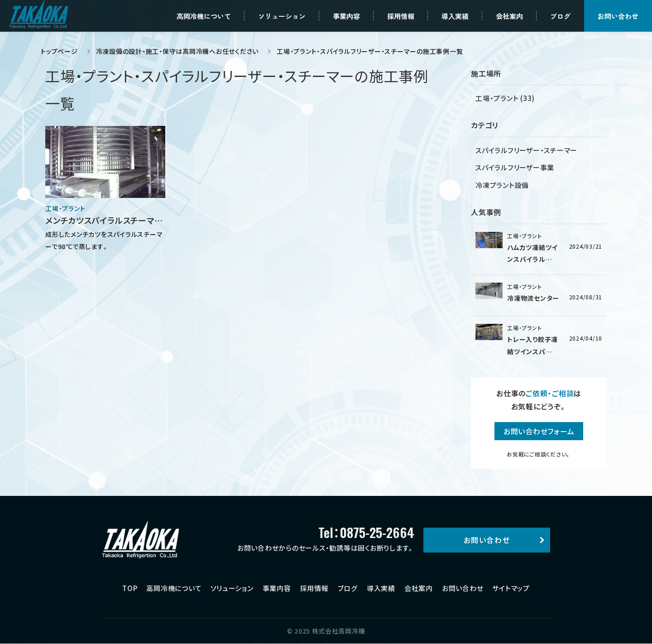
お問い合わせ (463, 588)
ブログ (348, 588)
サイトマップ (511, 588)
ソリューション (232, 588)
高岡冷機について (174, 588)
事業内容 (277, 588)
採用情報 (314, 588)
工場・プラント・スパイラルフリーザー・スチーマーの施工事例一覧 (370, 51)
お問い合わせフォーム (539, 431)
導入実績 (381, 588)
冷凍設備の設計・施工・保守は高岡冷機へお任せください (177, 51)
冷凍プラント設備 (502, 185)
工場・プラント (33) (505, 98)
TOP (130, 588)
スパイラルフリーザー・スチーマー (526, 150)
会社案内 (419, 588)
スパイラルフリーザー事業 (515, 167)
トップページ (59, 51)
